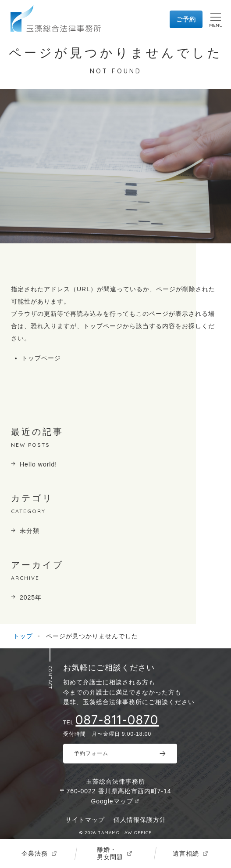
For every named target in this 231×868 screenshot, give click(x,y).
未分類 (30, 531)
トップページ (41, 358)
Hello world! (38, 464)
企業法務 (35, 854)
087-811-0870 (117, 720)
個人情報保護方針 (140, 820)
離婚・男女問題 (110, 853)
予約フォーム (91, 753)
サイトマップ (85, 820)
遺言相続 (186, 854)
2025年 (31, 597)
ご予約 (186, 19)
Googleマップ (112, 801)
